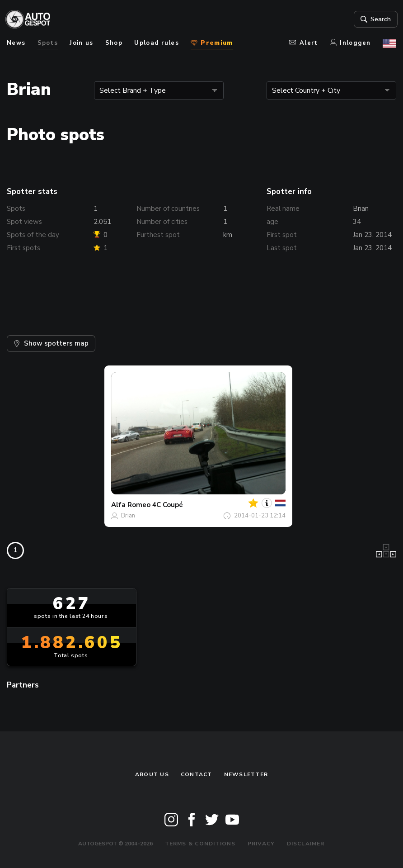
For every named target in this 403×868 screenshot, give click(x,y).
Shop (114, 43)
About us (152, 774)
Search (373, 19)
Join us (81, 43)
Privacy (261, 844)
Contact (197, 774)
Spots (48, 43)
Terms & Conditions (200, 844)
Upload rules (157, 43)
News (16, 43)
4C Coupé (168, 505)
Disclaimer (306, 844)
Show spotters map (51, 343)
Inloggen (350, 43)
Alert (303, 43)
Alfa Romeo (131, 505)
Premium (212, 43)
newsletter (246, 774)
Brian (128, 516)
